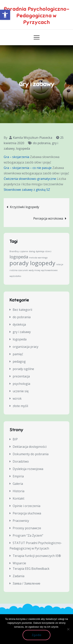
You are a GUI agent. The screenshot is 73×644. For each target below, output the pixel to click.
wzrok (17, 398)
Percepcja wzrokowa (48, 218)
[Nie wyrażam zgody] (68, 629)
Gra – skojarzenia (16, 157)
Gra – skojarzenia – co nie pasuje (28, 168)
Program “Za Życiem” (28, 535)
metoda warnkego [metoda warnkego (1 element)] (38, 258)
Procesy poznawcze (27, 528)
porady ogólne (23, 369)
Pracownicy (21, 521)
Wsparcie (19, 563)
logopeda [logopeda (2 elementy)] (19, 257)
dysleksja (19, 324)
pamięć (18, 354)
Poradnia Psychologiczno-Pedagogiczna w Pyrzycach (36, 16)
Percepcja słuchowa (27, 513)
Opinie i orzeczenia (26, 506)
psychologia (21, 384)
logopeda (23, 148)
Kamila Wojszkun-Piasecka (33, 138)
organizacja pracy (26, 347)
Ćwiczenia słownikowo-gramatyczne (30, 179)
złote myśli (20, 406)
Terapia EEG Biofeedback (31, 569)
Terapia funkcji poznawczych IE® (37, 556)
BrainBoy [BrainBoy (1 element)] (14, 251)
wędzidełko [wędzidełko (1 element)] (15, 276)
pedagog (19, 361)
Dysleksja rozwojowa (28, 469)
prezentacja (21, 376)
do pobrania (42, 143)
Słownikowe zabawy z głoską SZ (27, 190)
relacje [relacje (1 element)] (60, 264)
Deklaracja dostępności (30, 447)
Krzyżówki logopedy (25, 207)
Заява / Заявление (26, 583)
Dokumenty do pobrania (31, 454)
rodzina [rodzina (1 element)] (14, 270)
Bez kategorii (22, 310)
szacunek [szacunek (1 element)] (23, 270)
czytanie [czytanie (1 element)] (24, 251)
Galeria (18, 484)
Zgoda (36, 635)
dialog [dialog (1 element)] (32, 251)
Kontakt (18, 498)
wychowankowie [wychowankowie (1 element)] (49, 270)
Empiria (18, 476)
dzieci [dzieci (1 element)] (48, 251)
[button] (5, 15)
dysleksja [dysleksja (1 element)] (40, 251)
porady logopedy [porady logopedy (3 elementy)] (32, 263)
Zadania (18, 576)
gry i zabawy (22, 332)
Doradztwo (21, 461)
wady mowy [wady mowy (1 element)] (34, 270)
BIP (15, 439)
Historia (18, 491)
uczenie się (21, 391)
